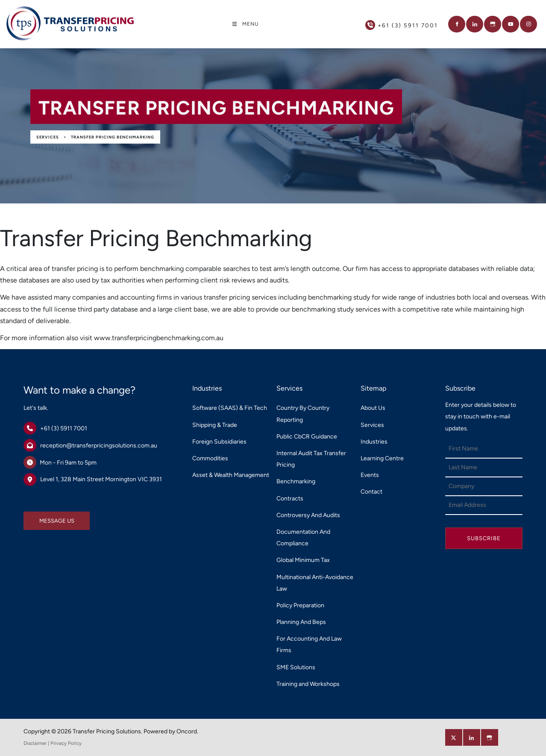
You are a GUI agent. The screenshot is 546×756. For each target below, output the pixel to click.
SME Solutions (296, 667)
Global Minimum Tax (303, 560)
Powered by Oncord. (171, 731)
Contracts (290, 499)
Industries (374, 442)
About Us (373, 408)
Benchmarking (296, 481)
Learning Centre (382, 458)
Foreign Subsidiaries (219, 442)
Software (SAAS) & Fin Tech (230, 408)
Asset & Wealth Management (231, 475)
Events (370, 475)
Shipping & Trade (215, 425)
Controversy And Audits (308, 515)
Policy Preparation (300, 605)
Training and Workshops (308, 684)
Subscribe (484, 538)
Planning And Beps (301, 622)
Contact (371, 492)
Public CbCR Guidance (307, 437)
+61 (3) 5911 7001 (64, 428)
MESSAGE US (41, 517)
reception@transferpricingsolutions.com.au (99, 446)
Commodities (210, 458)
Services (48, 137)
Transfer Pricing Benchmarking (113, 137)
